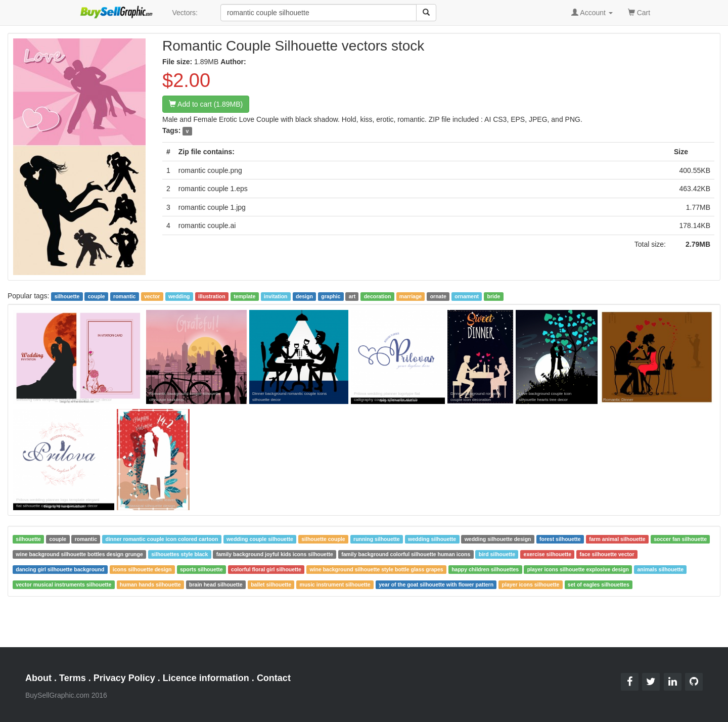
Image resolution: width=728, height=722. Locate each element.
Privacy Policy (124, 678)
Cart (639, 12)
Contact (274, 678)
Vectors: (185, 13)
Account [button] (592, 13)
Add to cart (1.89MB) (206, 104)
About (38, 678)
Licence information (206, 678)
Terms (73, 678)
